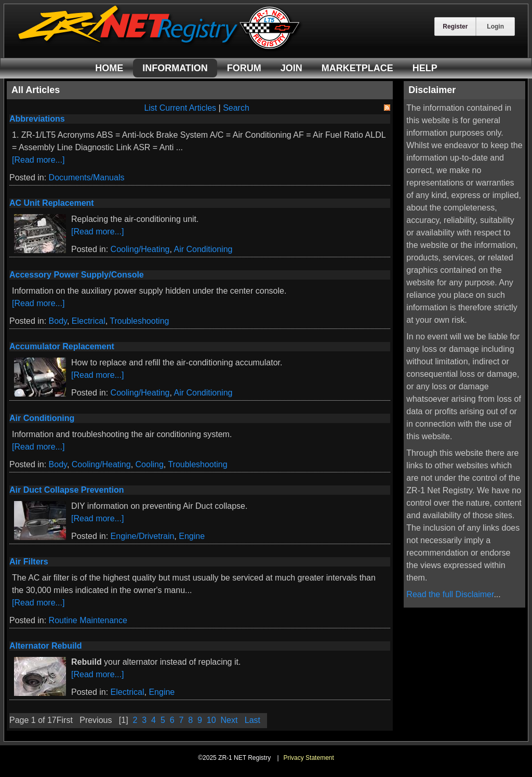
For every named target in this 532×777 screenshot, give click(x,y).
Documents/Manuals (87, 177)
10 (211, 720)
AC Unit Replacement (52, 203)
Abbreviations (37, 119)
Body (58, 321)
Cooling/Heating (140, 249)
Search (236, 108)
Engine (192, 536)
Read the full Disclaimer (450, 594)
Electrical (89, 321)
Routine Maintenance (88, 620)
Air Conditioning (203, 249)
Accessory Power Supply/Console (77, 275)
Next (229, 720)
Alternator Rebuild (46, 646)
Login (495, 27)
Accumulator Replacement (62, 346)
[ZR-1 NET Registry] (160, 49)
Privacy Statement (308, 758)
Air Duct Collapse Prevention (67, 490)
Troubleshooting (139, 321)
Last (252, 720)
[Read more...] (38, 160)
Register (455, 27)
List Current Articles (180, 108)
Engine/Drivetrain (143, 536)
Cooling (150, 464)
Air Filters (29, 562)
